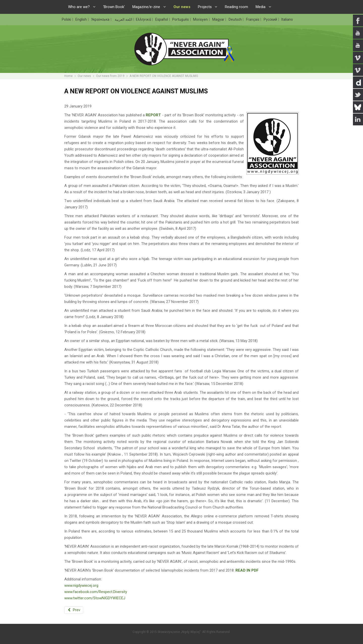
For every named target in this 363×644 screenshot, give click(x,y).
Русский (271, 19)
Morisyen (201, 19)
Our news (84, 76)
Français (253, 19)
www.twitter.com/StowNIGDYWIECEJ (95, 598)
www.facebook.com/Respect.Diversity (96, 592)
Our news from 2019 (110, 76)
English (81, 19)
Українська (101, 19)
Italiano (287, 19)
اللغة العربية (123, 19)
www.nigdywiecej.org (81, 585)
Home (68, 76)
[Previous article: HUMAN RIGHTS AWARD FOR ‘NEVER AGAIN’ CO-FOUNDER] (74, 610)
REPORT (153, 115)
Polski (67, 19)
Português (181, 19)
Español (162, 19)
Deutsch (236, 19)
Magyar (219, 19)
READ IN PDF (247, 570)
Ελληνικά (144, 19)
